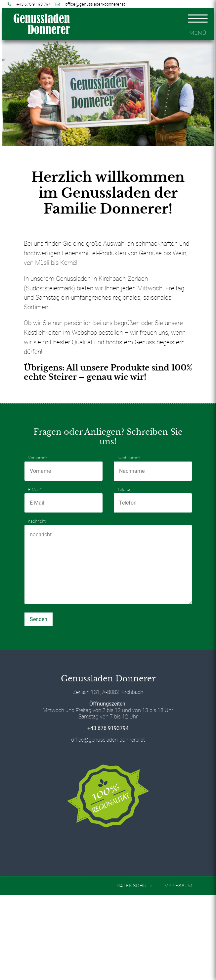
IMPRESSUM (177, 886)
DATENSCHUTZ (135, 886)
